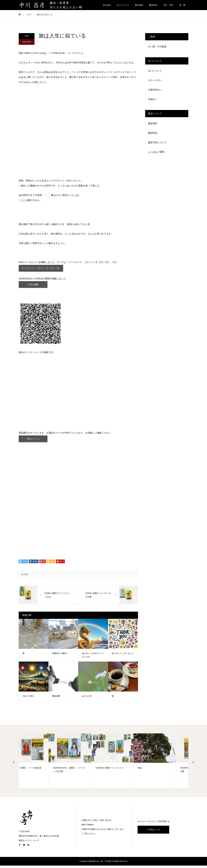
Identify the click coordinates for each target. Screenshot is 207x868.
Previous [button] (14, 765)
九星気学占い (155, 90)
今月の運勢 (33, 286)
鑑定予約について (157, 142)
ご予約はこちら (153, 832)
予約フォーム (33, 441)
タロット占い (155, 80)
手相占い (153, 99)
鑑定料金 (153, 5)
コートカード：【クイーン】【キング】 (42, 269)
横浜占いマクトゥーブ (30, 354)
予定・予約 (168, 5)
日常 (27, 36)
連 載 (182, 5)
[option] (40, 763)
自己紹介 (107, 5)
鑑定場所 (139, 5)
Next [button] (193, 765)
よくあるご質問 (156, 152)
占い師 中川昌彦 (157, 47)
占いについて (123, 5)
